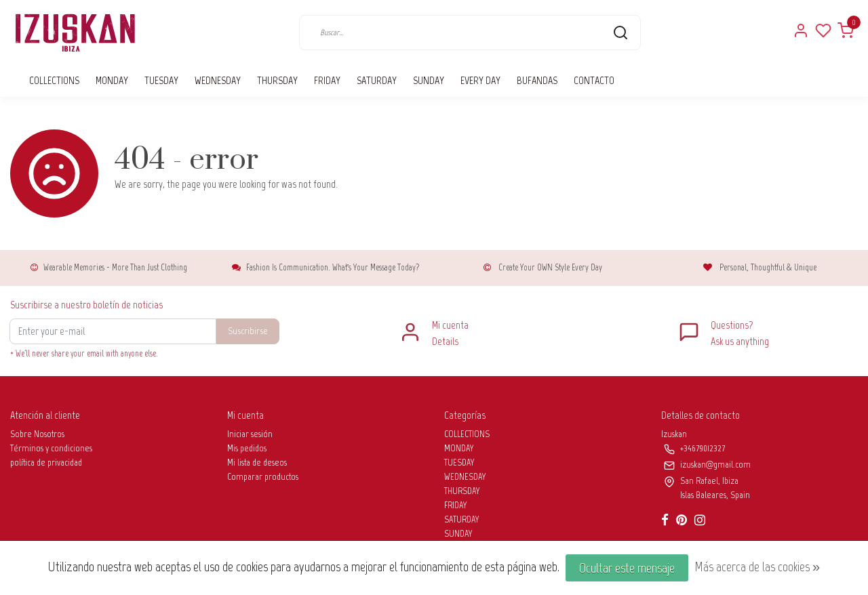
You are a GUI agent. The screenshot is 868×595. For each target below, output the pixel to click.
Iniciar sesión (250, 434)
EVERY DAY (480, 80)
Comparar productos (263, 477)
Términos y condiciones (51, 448)
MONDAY (112, 80)
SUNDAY (429, 80)
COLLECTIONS (54, 80)
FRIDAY (327, 80)
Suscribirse (248, 331)
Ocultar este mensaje (627, 568)
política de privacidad (46, 463)
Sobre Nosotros (37, 434)
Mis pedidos (247, 448)
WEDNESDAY (218, 80)
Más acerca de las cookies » (757, 567)
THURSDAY (277, 80)
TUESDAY (161, 80)
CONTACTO (594, 80)
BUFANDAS (537, 80)
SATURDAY (377, 80)
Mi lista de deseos (257, 463)
